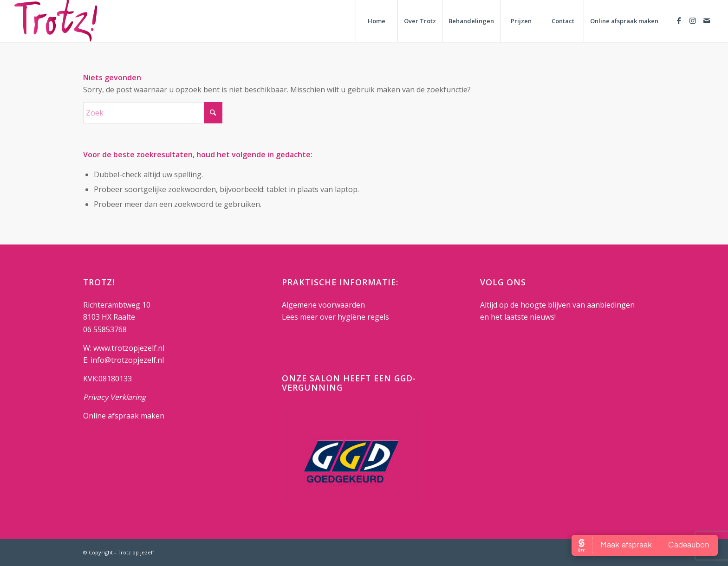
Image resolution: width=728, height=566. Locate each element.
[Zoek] (153, 113)
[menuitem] (377, 21)
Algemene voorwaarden (323, 305)
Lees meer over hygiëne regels (336, 317)
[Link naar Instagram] (693, 20)
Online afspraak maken (124, 416)
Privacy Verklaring (114, 397)
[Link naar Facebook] (679, 20)
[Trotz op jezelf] (56, 21)
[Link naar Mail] (707, 20)
